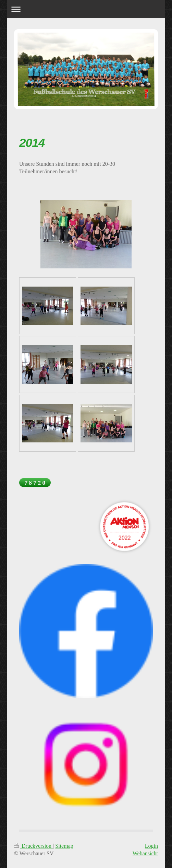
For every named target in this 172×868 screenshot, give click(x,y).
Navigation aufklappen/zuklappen (86, 9)
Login (151, 846)
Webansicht (145, 853)
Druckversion (33, 846)
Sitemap (64, 846)
